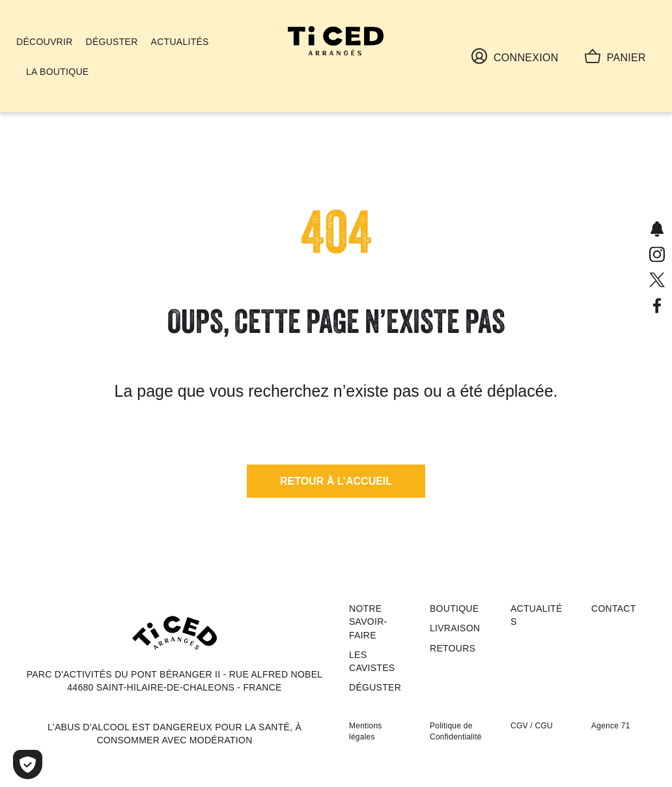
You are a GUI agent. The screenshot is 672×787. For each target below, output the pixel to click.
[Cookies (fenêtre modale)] (28, 765)
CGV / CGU (532, 726)
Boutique (454, 608)
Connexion (515, 56)
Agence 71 (611, 726)
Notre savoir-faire (368, 622)
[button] (336, 481)
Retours (453, 648)
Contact (614, 608)
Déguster (375, 687)
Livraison (455, 628)
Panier (615, 56)
